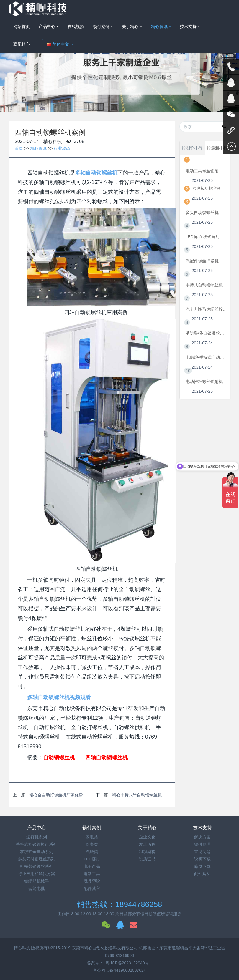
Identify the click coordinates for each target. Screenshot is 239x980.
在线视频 (76, 26)
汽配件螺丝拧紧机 (202, 261)
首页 (19, 148)
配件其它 (92, 888)
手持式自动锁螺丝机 (204, 285)
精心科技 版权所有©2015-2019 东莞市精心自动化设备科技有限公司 (76, 948)
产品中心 (47, 26)
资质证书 (147, 859)
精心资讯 (159, 26)
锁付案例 (101, 26)
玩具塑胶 (92, 881)
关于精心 (130, 26)
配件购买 (202, 874)
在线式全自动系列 (37, 852)
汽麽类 (92, 852)
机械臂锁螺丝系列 (37, 866)
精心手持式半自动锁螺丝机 (137, 795)
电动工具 (92, 874)
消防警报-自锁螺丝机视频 (206, 333)
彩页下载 (202, 866)
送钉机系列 (37, 837)
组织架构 (147, 852)
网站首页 (22, 26)
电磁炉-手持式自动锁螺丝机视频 (206, 357)
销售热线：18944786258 (119, 904)
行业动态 (62, 148)
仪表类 (92, 844)
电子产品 (92, 866)
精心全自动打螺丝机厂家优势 (56, 795)
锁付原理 (202, 844)
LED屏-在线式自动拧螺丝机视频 (206, 237)
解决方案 (202, 837)
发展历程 (147, 844)
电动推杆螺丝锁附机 (204, 382)
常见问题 (202, 852)
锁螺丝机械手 (37, 881)
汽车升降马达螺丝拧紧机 (206, 309)
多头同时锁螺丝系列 (37, 859)
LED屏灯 (92, 859)
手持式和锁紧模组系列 (37, 844)
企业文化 (147, 837)
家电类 (92, 837)
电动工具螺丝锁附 (202, 171)
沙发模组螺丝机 (207, 188)
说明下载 (202, 859)
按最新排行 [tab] (217, 148)
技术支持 (188, 26)
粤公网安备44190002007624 (119, 970)
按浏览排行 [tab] (192, 148)
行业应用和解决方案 (37, 874)
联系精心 (22, 44)
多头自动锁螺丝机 (202, 213)
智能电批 (37, 888)
